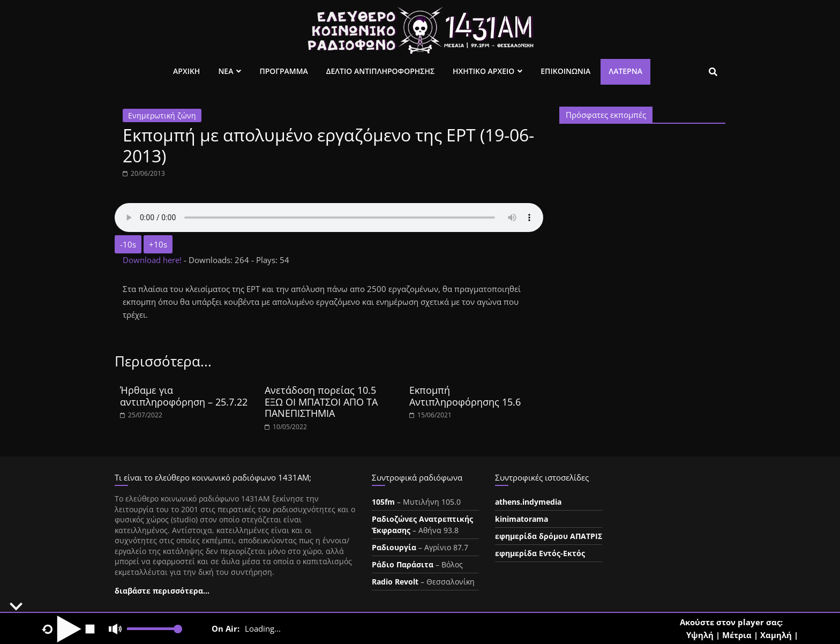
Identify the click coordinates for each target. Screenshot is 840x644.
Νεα (226, 71)
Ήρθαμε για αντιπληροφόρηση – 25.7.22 (184, 396)
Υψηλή (700, 635)
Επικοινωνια (565, 71)
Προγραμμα (283, 71)
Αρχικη (186, 71)
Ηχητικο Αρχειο (483, 71)
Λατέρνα (625, 71)
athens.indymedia (528, 502)
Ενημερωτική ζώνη (162, 115)
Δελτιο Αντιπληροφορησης (380, 71)
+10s (158, 244)
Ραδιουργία (394, 547)
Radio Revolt (395, 582)
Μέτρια (737, 635)
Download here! (153, 260)
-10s (128, 244)
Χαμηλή (776, 635)
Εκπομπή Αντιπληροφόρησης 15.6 (465, 396)
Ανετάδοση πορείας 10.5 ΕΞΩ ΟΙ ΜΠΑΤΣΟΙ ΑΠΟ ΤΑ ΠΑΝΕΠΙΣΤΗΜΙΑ (321, 402)
